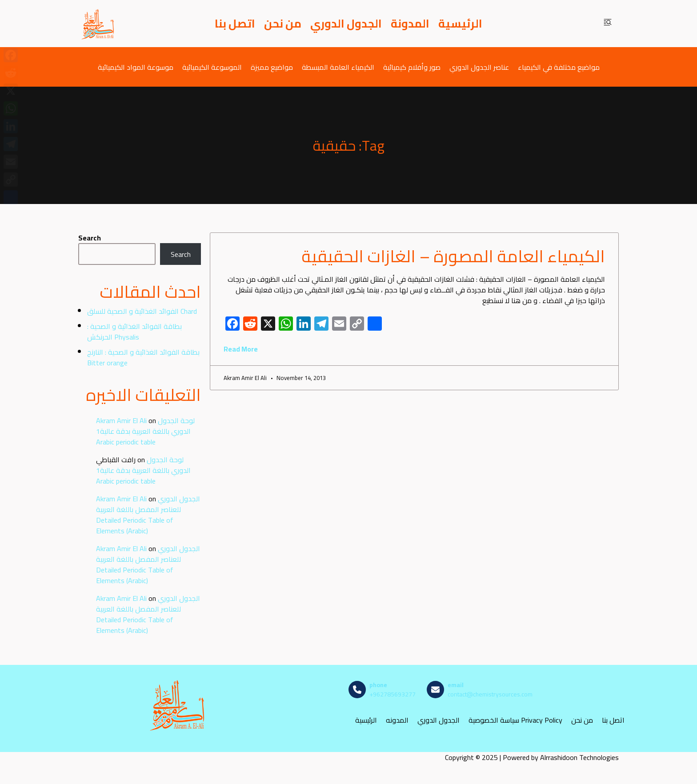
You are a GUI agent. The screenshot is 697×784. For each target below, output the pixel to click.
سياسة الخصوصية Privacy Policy (515, 720)
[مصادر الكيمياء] (98, 24)
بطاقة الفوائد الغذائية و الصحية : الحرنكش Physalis (134, 332)
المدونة (410, 24)
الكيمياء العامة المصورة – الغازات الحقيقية (453, 256)
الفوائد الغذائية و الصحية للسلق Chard (142, 311)
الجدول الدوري (346, 24)
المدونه (397, 720)
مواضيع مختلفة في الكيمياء (559, 67)
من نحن (283, 24)
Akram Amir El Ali (121, 420)
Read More (241, 349)
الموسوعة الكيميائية (212, 67)
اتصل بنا (235, 24)
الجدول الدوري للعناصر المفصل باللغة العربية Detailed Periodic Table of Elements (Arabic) (148, 515)
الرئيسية (460, 24)
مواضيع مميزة (272, 67)
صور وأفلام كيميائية (412, 67)
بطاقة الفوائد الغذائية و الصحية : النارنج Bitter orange (143, 357)
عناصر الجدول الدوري (479, 67)
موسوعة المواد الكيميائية (136, 67)
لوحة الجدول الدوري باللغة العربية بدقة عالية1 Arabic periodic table (145, 431)
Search (90, 238)
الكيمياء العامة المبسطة (338, 67)
